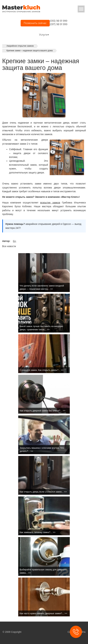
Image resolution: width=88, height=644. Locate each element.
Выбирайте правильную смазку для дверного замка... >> (43, 571)
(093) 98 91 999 (58, 21)
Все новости (9, 246)
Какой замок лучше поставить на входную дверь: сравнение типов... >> (41, 328)
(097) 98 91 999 (59, 24)
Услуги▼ (44, 35)
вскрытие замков (50, 203)
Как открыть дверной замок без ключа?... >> (42, 411)
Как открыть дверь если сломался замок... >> (43, 492)
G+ (15, 241)
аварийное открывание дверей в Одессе (48, 224)
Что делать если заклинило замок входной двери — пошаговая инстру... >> (42, 287)
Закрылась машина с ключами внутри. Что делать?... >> (42, 450)
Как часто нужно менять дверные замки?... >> (43, 613)
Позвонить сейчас (35, 23)
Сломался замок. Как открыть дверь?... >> (42, 370)
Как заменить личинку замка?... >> (37, 532)
